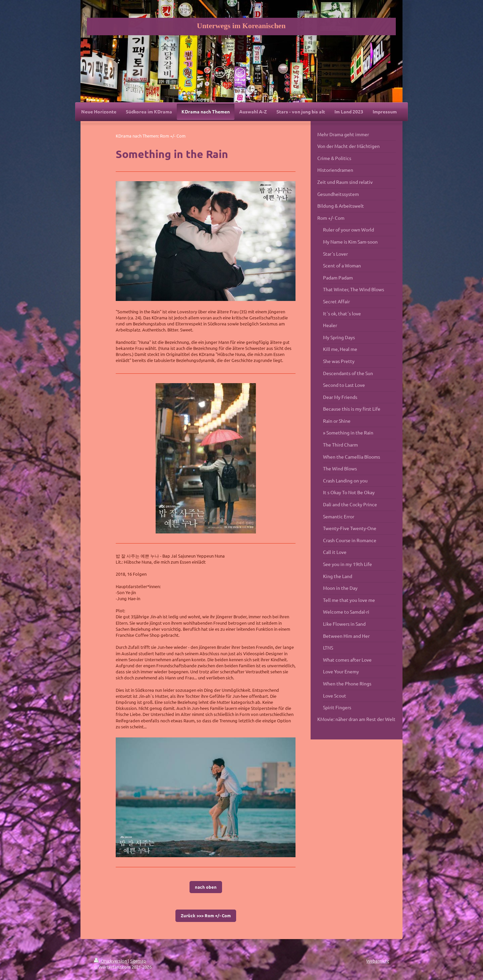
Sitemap (138, 961)
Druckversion (111, 961)
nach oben (206, 887)
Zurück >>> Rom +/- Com (206, 915)
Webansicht (378, 961)
